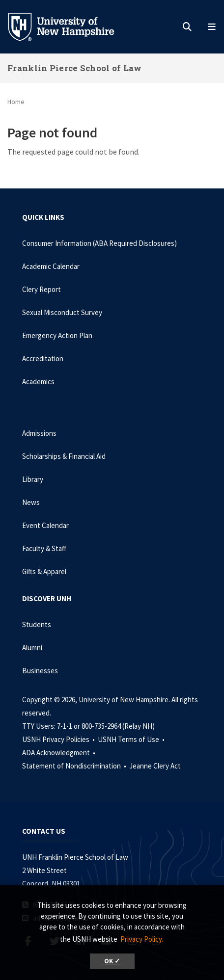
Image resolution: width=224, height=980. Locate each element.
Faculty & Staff (44, 548)
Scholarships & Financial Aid (64, 456)
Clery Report (42, 289)
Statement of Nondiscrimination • (75, 766)
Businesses (40, 671)
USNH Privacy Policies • (59, 739)
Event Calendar (45, 525)
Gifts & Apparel (44, 571)
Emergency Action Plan (57, 335)
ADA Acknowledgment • (59, 753)
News (31, 502)
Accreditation (43, 358)
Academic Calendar (51, 266)
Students (37, 624)
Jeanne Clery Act (155, 766)
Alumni (32, 648)
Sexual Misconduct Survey (62, 312)
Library (33, 479)
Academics (38, 382)
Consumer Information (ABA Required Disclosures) (99, 243)
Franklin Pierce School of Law (75, 68)
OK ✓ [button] (112, 961)
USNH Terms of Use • (132, 739)
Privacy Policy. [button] (142, 939)
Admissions (39, 433)
